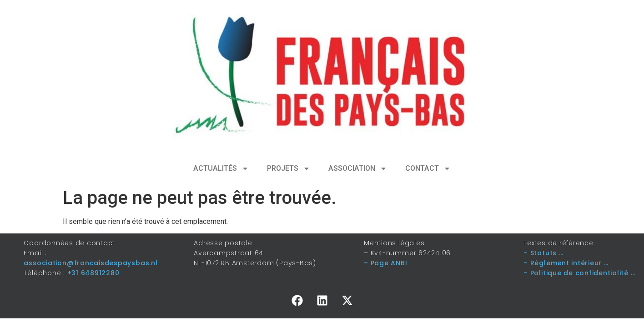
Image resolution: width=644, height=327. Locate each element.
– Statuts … (543, 253)
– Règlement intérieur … (566, 263)
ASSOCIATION (358, 168)
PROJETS (289, 168)
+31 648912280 (93, 273)
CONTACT (428, 168)
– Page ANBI (385, 263)
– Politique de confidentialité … (579, 273)
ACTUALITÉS (221, 168)
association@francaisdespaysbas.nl (91, 263)
